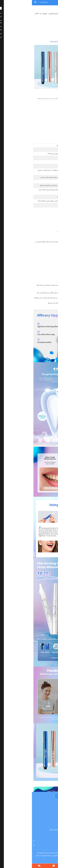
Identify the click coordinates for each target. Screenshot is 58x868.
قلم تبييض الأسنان (42, 42)
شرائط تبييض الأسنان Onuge (34, 861)
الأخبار (5, 14)
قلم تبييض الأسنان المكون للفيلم (27, 42)
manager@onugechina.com (43, 827)
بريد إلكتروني (11, 2)
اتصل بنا (50, 18)
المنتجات (50, 14)
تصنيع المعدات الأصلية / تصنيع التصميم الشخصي (31, 14)
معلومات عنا (12, 14)
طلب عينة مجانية (29, 796)
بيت (55, 14)
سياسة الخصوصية (14, 856)
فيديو (55, 18)
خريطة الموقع (26, 856)
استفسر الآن (49, 117)
